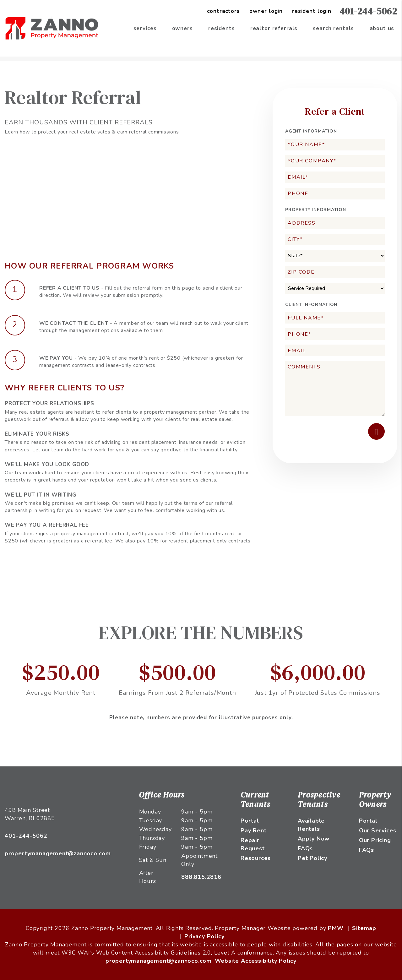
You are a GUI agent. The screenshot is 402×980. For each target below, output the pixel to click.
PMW (336, 928)
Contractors (223, 11)
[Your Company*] (335, 161)
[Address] (335, 223)
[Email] (335, 350)
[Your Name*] (335, 145)
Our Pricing (375, 840)
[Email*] (335, 177)
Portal (250, 821)
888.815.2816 (201, 877)
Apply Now (314, 839)
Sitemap (364, 928)
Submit (376, 431)
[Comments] (335, 388)
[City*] (335, 240)
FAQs (305, 848)
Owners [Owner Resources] (182, 28)
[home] (52, 28)
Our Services (378, 830)
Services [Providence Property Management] (145, 28)
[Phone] (335, 194)
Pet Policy (312, 858)
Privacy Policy (204, 936)
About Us (382, 28)
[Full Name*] (335, 318)
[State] (335, 256)
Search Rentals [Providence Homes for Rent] (333, 28)
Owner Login (266, 11)
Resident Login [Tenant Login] (312, 11)
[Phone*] (335, 334)
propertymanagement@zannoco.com (58, 853)
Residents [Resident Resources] (222, 28)
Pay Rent (253, 830)
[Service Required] (335, 289)
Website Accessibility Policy (256, 961)
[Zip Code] (335, 272)
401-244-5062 (368, 11)
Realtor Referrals (274, 28)
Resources (256, 858)
